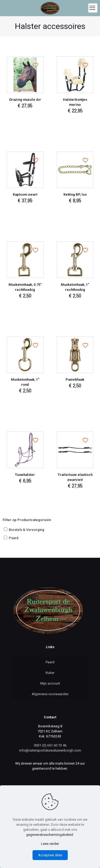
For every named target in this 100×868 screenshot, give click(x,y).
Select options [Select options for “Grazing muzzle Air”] (25, 116)
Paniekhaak (75, 380)
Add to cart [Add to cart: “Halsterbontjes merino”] (75, 121)
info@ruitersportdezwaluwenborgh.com (50, 750)
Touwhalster (25, 475)
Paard (50, 662)
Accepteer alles (50, 855)
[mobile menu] (93, 8)
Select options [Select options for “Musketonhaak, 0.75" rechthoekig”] (25, 306)
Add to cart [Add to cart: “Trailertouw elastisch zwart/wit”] (75, 496)
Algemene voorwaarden (50, 694)
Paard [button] (14, 538)
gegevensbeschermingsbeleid (50, 835)
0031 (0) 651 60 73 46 (50, 745)
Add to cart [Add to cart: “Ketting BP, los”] (75, 211)
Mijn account (50, 683)
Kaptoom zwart (25, 194)
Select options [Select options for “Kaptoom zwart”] (25, 211)
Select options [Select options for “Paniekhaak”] (75, 396)
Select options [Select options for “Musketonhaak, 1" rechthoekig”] (75, 306)
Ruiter (50, 673)
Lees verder (50, 844)
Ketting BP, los (75, 194)
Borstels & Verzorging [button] (27, 530)
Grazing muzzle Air (25, 100)
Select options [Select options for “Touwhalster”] (25, 491)
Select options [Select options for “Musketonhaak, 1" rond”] (25, 401)
